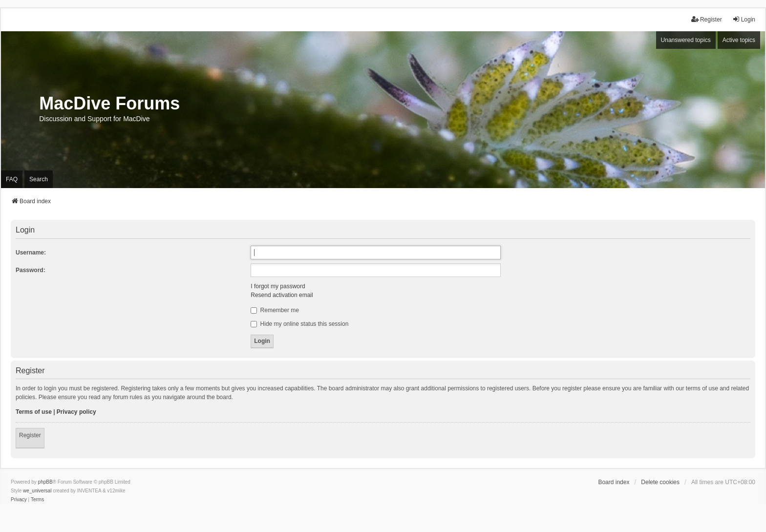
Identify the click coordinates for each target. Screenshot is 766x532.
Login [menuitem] (744, 19)
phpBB (45, 482)
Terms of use (34, 412)
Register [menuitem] (707, 19)
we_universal (37, 491)
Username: (31, 253)
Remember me (275, 310)
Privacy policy (76, 412)
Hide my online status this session (299, 324)
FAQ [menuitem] (12, 179)
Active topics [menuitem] (739, 40)
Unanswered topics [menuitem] (686, 40)
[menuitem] (19, 500)
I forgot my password (278, 286)
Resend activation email (282, 295)
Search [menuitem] (39, 179)
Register (30, 435)
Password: (31, 270)
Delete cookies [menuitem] (660, 482)
